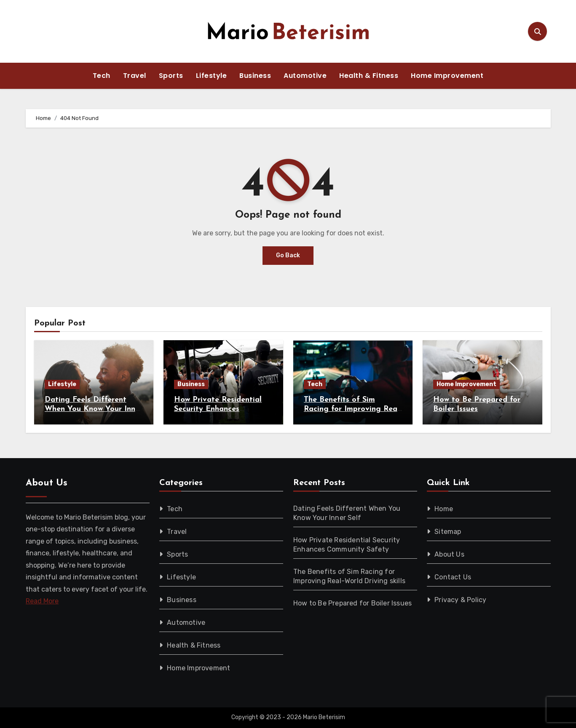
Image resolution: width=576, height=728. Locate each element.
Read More (42, 601)
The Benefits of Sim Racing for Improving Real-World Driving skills (353, 409)
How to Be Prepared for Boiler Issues (352, 603)
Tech (102, 76)
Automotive (305, 76)
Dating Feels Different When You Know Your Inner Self (94, 409)
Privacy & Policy (460, 600)
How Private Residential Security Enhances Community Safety (218, 409)
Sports (171, 76)
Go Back (288, 255)
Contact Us (453, 577)
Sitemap (448, 532)
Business (255, 76)
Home (444, 509)
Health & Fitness (369, 76)
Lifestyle (212, 76)
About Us (449, 554)
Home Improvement (447, 76)
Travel (135, 76)
